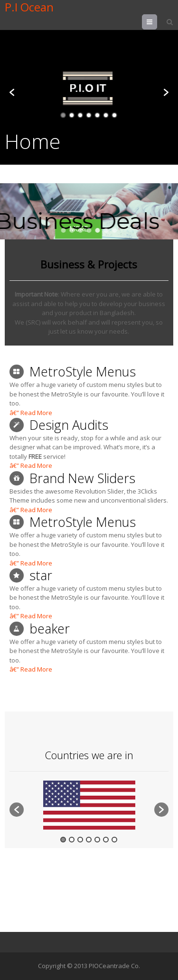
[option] (89, 88)
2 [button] (72, 115)
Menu (157, 22)
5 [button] (97, 115)
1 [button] (63, 115)
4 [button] (89, 115)
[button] (12, 92)
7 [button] (114, 115)
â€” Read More (31, 413)
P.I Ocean (29, 7)
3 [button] (80, 115)
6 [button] (106, 115)
